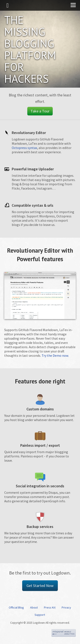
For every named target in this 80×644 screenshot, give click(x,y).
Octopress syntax (24, 148)
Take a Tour (40, 111)
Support (40, 615)
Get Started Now (40, 586)
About (34, 607)
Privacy (66, 607)
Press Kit (50, 607)
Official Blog (16, 607)
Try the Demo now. (55, 355)
